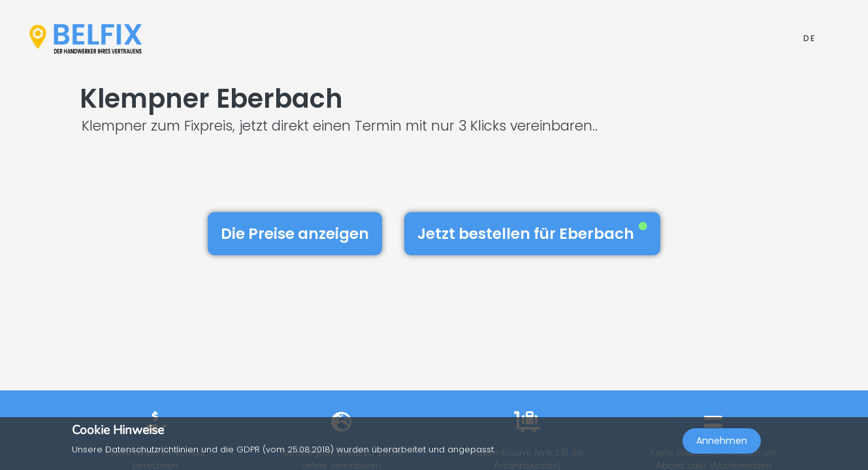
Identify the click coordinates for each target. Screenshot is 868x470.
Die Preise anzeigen (295, 234)
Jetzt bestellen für (532, 233)
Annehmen (722, 441)
